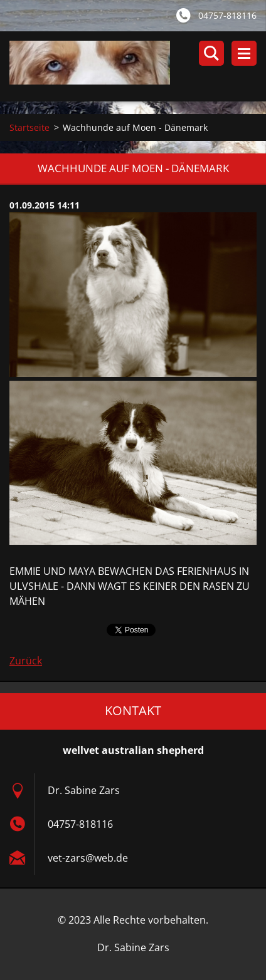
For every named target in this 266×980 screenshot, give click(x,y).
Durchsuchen (211, 53)
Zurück (26, 661)
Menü (244, 53)
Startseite (29, 127)
